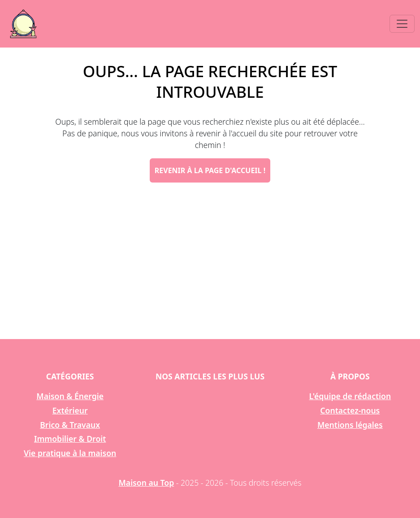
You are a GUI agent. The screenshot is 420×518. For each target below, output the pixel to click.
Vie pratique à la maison (70, 453)
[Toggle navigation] (402, 24)
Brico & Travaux (70, 425)
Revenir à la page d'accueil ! (210, 170)
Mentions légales (350, 425)
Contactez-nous (350, 410)
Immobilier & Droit (70, 439)
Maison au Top (147, 483)
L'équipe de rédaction (350, 396)
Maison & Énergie (70, 396)
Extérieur (70, 410)
